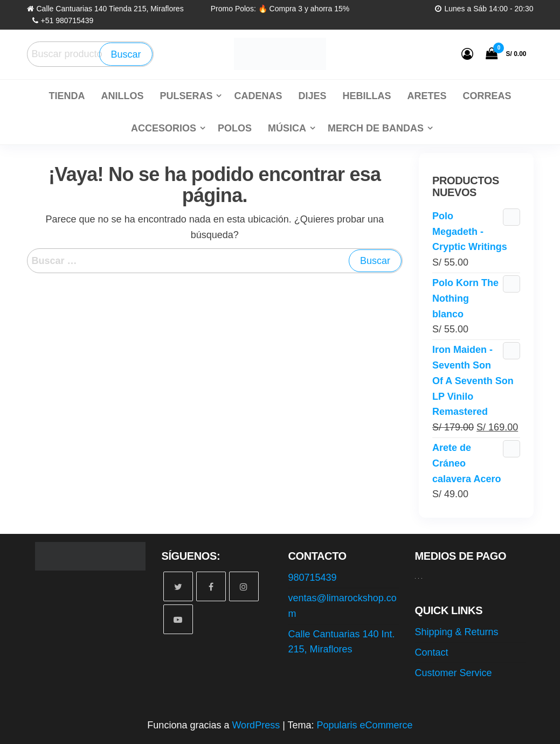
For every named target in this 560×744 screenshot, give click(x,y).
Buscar (126, 54)
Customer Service (454, 673)
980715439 (313, 578)
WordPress (256, 725)
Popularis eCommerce (365, 725)
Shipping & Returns (457, 632)
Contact (432, 652)
